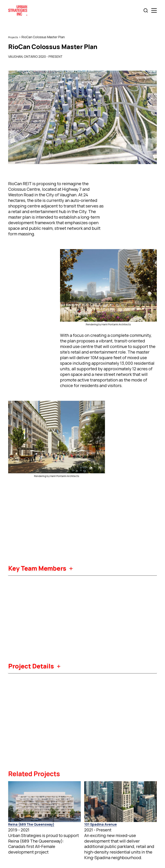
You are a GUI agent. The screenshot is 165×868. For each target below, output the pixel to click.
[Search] (146, 10)
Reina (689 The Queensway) (32, 824)
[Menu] (154, 10)
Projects (15, 37)
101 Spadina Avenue (101, 824)
